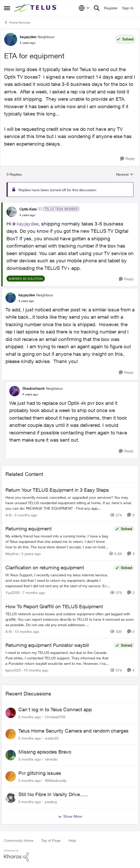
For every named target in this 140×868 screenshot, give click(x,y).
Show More (70, 816)
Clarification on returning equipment (45, 568)
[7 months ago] (33, 593)
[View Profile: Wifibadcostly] (11, 776)
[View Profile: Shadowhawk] (15, 391)
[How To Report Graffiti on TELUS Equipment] (70, 619)
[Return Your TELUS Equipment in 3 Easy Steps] (70, 503)
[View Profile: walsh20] (11, 734)
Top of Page (51, 840)
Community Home (19, 840)
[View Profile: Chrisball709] (11, 713)
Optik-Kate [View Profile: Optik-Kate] (28, 209)
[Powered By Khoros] (70, 856)
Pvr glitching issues (40, 773)
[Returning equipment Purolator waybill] (58, 658)
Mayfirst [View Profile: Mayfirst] (12, 554)
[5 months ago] (25, 515)
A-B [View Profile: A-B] (9, 515)
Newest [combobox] (125, 175)
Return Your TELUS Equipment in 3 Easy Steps (57, 490)
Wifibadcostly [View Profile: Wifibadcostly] (56, 780)
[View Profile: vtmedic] (11, 755)
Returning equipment (29, 529)
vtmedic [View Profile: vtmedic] (51, 759)
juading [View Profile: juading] (51, 801)
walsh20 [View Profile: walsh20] (52, 738)
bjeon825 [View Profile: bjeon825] (13, 670)
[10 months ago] (26, 631)
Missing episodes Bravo (45, 752)
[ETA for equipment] (27, 215)
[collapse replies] (70, 205)
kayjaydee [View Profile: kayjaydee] (28, 37)
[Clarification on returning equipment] (58, 580)
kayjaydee (28, 224)
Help (72, 840)
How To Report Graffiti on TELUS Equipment (54, 606)
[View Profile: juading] (11, 798)
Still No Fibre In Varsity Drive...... (53, 794)
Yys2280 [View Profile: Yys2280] (13, 593)
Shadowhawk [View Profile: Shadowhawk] (33, 388)
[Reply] (127, 159)
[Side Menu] (7, 8)
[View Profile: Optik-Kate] (12, 212)
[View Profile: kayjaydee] (11, 39)
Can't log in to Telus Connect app (55, 709)
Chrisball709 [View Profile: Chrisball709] (55, 717)
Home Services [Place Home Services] (17, 22)
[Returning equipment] (58, 541)
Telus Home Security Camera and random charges (73, 731)
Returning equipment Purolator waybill (47, 645)
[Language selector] (84, 8)
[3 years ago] (30, 554)
